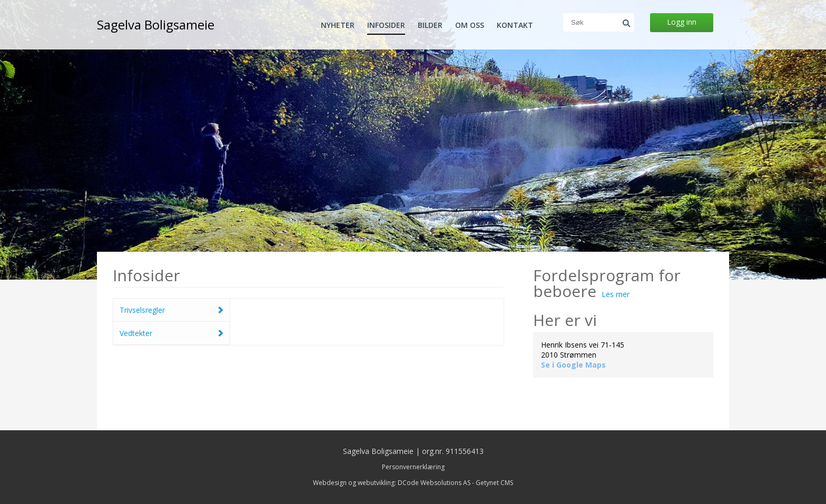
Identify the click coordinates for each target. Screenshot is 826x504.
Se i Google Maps (573, 365)
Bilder (430, 25)
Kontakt (515, 25)
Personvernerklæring (413, 467)
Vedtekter (136, 333)
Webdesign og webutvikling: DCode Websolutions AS (392, 483)
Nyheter (338, 25)
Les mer (616, 294)
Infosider (386, 25)
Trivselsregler (142, 310)
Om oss (470, 25)
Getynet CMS (494, 483)
